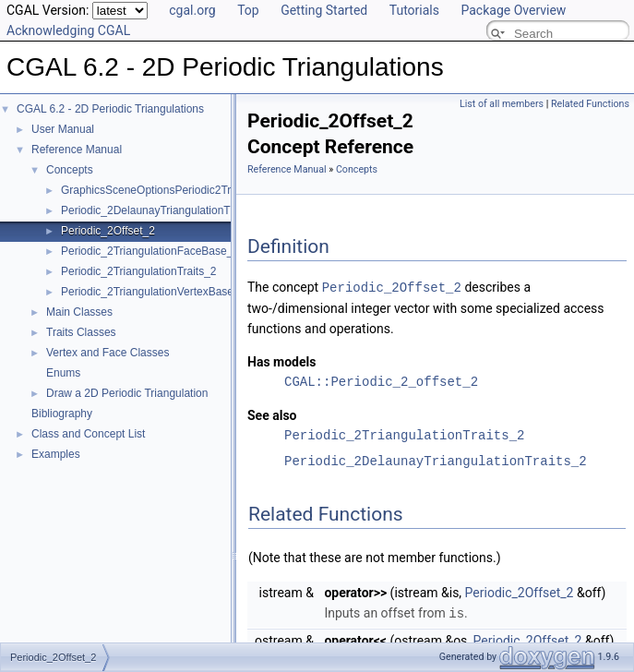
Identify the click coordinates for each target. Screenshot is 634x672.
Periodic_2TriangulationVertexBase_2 (153, 292)
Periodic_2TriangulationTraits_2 (139, 271)
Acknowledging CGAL (68, 30)
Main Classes (79, 312)
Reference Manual (77, 150)
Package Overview (513, 10)
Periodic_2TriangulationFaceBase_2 (150, 251)
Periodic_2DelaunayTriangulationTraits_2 (162, 210)
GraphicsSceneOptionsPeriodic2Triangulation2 (176, 190)
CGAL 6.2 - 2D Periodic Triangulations (110, 109)
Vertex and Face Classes (108, 353)
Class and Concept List (88, 434)
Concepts (70, 170)
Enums (63, 373)
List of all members (502, 104)
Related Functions (590, 104)
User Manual (63, 129)
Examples (56, 454)
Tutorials (414, 10)
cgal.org (192, 10)
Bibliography (62, 414)
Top (248, 10)
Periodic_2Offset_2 (108, 231)
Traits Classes (81, 332)
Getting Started (324, 10)
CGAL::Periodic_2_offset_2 (381, 381)
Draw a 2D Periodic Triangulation (127, 393)
